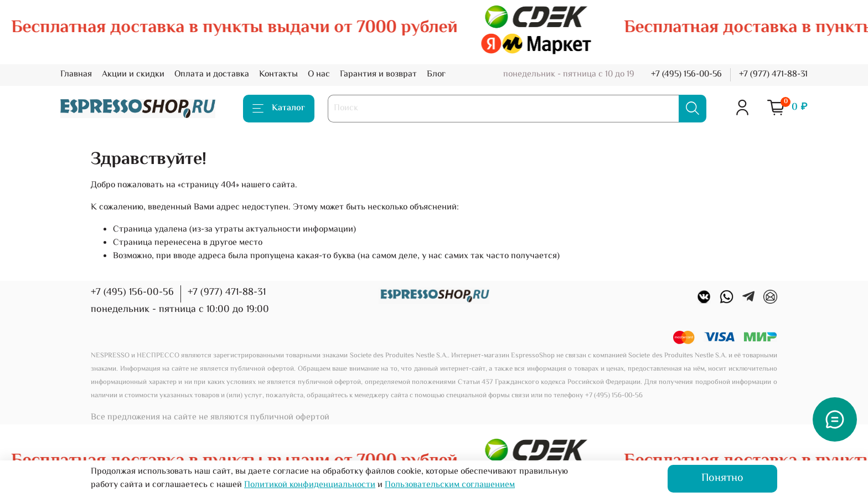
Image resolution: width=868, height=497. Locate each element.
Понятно (722, 478)
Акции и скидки (133, 75)
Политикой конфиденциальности (310, 485)
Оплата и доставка (212, 75)
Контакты (278, 75)
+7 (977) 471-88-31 (773, 75)
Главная (76, 75)
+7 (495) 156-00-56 (686, 75)
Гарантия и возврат (378, 75)
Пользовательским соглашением (450, 485)
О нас (319, 75)
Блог (436, 75)
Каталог (279, 108)
